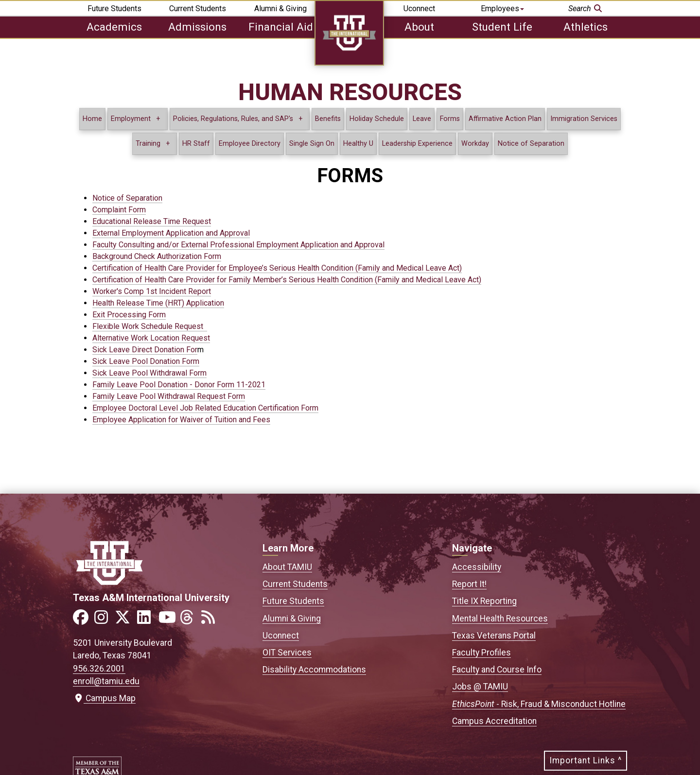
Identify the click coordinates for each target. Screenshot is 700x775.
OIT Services (287, 653)
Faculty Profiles (481, 653)
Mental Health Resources (500, 619)
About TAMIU (287, 567)
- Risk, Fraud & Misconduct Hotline (539, 704)
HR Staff (196, 144)
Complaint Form (119, 210)
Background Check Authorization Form (157, 256)
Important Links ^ (586, 760)
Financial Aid (281, 27)
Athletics (586, 27)
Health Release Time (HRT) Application (158, 303)
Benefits (328, 119)
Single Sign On (312, 144)
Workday (475, 144)
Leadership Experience (417, 144)
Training (148, 144)
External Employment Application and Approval (171, 233)
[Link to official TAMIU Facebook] (83, 620)
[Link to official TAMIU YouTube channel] (168, 620)
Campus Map (104, 698)
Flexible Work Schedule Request (150, 326)
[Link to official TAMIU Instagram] (104, 620)
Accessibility (477, 567)
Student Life (502, 27)
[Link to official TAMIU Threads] (190, 620)
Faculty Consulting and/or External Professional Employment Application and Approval (238, 245)
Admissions (197, 27)
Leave (422, 119)
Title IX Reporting (484, 601)
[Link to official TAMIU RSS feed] (211, 620)
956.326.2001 (99, 669)
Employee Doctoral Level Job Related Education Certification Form (205, 408)
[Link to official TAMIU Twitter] (125, 620)
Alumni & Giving (280, 9)
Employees (502, 9)
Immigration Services (584, 119)
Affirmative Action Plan (505, 119)
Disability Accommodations (314, 670)
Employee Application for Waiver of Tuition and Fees (181, 420)
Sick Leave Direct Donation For (145, 350)
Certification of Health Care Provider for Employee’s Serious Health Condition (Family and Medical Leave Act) (277, 268)
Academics (114, 27)
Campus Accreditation (494, 721)
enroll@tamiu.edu (106, 681)
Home (92, 119)
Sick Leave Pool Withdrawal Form (149, 373)
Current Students (198, 9)
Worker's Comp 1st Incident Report (152, 291)
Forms (450, 119)
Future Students (114, 9)
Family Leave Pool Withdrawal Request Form (169, 396)
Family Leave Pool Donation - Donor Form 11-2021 (179, 385)
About (419, 27)
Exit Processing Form (129, 315)
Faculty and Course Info (497, 670)
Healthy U (358, 144)
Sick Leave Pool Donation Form (146, 361)
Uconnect (419, 9)
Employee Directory (250, 144)
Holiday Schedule (377, 119)
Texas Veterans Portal (494, 636)
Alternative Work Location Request (151, 338)
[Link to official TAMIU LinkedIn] (147, 620)
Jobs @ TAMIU (480, 687)
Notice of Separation (531, 144)
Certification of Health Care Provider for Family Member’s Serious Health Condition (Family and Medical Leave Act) (287, 280)
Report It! (469, 584)
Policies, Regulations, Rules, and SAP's (233, 119)
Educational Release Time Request (152, 221)
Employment (131, 119)
